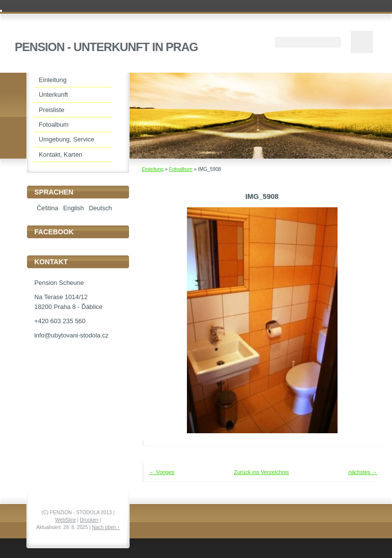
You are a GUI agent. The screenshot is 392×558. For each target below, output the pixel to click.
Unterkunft (53, 95)
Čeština (48, 208)
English (74, 208)
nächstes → (363, 472)
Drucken (89, 520)
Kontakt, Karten (61, 154)
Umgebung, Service (66, 139)
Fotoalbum (181, 169)
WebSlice (65, 520)
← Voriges (162, 472)
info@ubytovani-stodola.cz (71, 335)
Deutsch (100, 208)
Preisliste (52, 110)
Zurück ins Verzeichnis (261, 472)
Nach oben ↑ (106, 527)
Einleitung (153, 169)
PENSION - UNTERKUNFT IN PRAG (106, 47)
